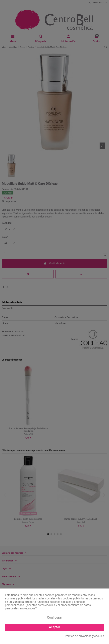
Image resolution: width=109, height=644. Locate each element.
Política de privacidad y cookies (84, 636)
